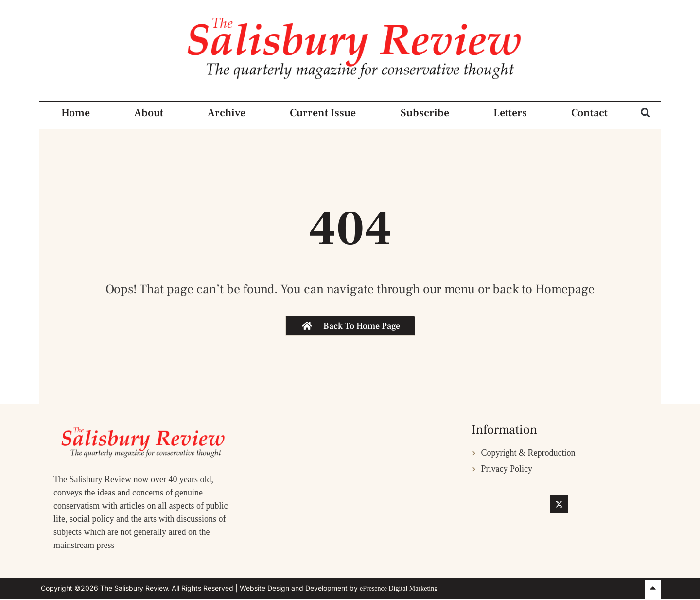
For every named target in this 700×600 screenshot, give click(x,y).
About (149, 113)
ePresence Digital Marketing (399, 589)
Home (76, 113)
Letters (510, 113)
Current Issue (323, 113)
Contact (589, 113)
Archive (227, 113)
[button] (646, 113)
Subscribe (425, 113)
